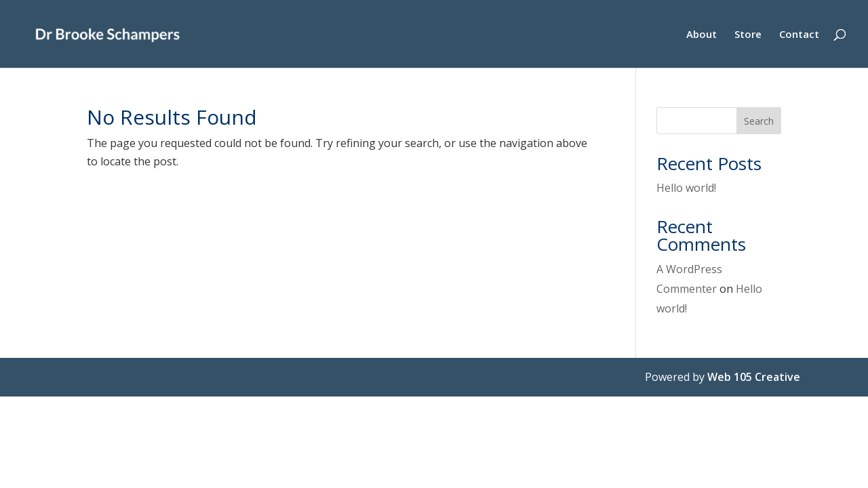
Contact (799, 35)
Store (748, 35)
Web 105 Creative (754, 377)
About (702, 35)
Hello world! (686, 188)
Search (759, 121)
